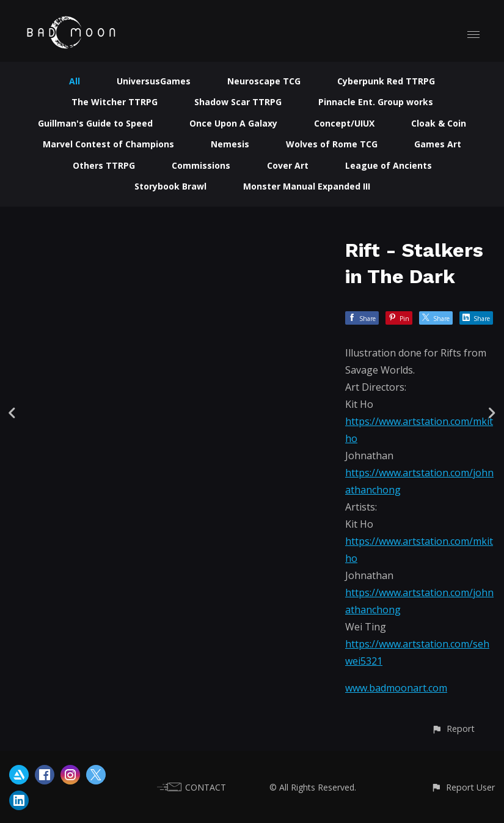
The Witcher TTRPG (115, 102)
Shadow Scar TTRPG (238, 102)
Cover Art (288, 165)
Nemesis (230, 144)
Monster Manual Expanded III (307, 186)
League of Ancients (389, 165)
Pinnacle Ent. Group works (376, 102)
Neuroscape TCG (264, 81)
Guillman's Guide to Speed (95, 123)
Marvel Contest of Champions (108, 144)
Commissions (201, 165)
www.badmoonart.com (396, 688)
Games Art (438, 144)
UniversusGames (154, 81)
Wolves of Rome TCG (332, 144)
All (75, 81)
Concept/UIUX (344, 123)
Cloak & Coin (439, 123)
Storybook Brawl (170, 186)
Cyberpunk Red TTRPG (386, 81)
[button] (453, 729)
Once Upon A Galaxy (233, 123)
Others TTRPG (104, 165)
